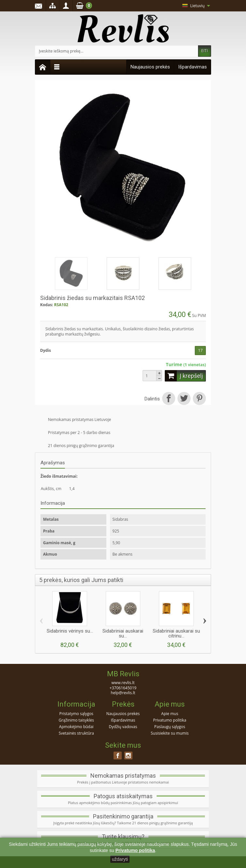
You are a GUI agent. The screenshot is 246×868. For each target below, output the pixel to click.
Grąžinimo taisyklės (76, 720)
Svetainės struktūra (76, 733)
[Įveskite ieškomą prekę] (117, 51)
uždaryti (120, 859)
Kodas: (47, 305)
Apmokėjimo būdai (76, 727)
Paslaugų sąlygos (170, 727)
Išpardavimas (192, 67)
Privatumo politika (170, 720)
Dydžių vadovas (123, 727)
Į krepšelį (184, 376)
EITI (205, 51)
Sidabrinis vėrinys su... (70, 631)
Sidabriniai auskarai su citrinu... (176, 633)
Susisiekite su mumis (170, 733)
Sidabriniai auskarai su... (123, 633)
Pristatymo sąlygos (76, 714)
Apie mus (170, 714)
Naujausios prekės (150, 67)
